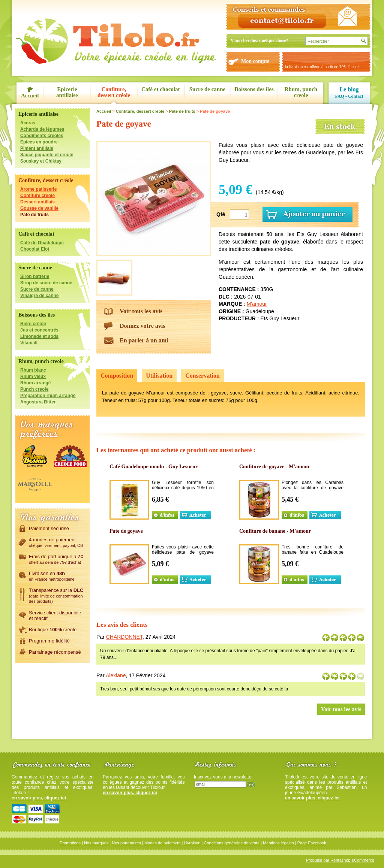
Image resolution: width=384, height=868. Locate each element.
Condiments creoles (42, 136)
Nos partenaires (126, 843)
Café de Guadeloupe (42, 243)
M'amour (257, 304)
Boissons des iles (254, 89)
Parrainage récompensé (55, 652)
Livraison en (52, 576)
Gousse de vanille (39, 208)
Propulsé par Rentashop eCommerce (340, 860)
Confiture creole (37, 196)
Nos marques (96, 843)
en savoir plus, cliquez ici (39, 798)
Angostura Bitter (38, 402)
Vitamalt (29, 343)
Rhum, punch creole (301, 92)
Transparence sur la (56, 595)
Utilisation (159, 376)
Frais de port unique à (56, 559)
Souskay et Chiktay (41, 161)
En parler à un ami (144, 340)
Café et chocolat (160, 89)
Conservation (202, 376)
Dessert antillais (37, 202)
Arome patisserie (38, 189)
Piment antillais (37, 148)
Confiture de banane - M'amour (275, 531)
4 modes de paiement (56, 542)
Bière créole (33, 324)
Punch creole (34, 389)
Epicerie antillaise (67, 92)
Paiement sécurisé (49, 528)
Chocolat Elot (35, 249)
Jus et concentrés (39, 330)
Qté (221, 214)
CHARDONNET (124, 637)
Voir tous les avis (141, 311)
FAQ (339, 96)
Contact (356, 96)
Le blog (349, 89)
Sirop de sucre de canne (46, 283)
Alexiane (116, 675)
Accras (28, 123)
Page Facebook (312, 843)
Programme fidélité (49, 641)
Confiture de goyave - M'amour (275, 467)
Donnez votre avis (142, 326)
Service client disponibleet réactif (55, 615)
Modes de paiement (163, 843)
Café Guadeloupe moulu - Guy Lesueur (154, 467)
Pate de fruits (34, 215)
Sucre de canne (207, 89)
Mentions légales (278, 843)
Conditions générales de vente (232, 843)
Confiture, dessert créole (114, 92)
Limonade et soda (39, 336)
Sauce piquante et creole (47, 155)
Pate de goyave (126, 531)
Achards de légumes (42, 129)
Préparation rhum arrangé (48, 396)
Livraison (192, 843)
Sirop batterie (35, 276)
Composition (117, 376)
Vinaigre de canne (40, 296)
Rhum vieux (33, 376)
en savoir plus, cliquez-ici (312, 798)
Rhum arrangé (35, 383)
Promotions (70, 843)
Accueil (30, 96)
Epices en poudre (39, 142)
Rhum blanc (33, 370)
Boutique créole (53, 629)
